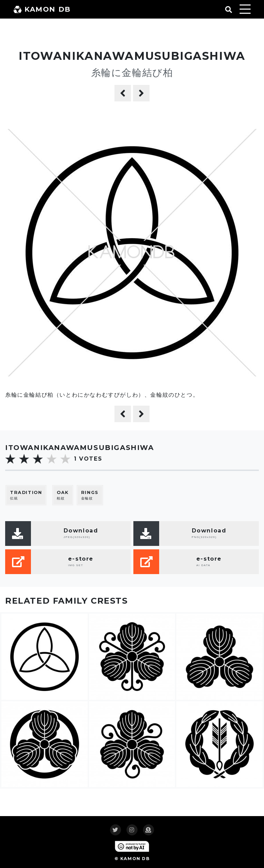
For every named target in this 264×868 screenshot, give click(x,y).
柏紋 (63, 495)
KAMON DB (42, 9)
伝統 (26, 495)
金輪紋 (90, 495)
